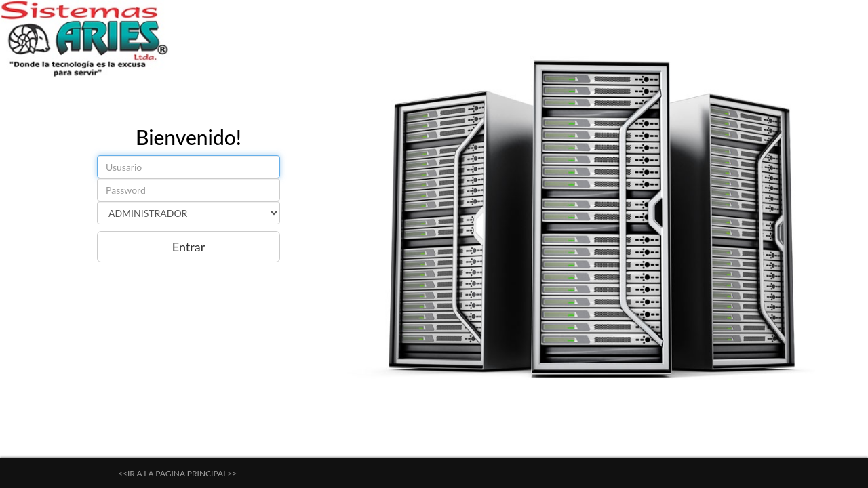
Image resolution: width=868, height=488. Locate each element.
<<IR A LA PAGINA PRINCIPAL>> (177, 473)
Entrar (189, 247)
